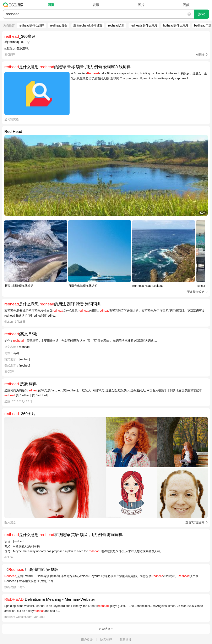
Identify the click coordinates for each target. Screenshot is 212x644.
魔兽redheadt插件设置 (88, 25)
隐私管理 (106, 640)
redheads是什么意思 (144, 25)
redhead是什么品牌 (31, 25)
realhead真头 (59, 25)
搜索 (201, 14)
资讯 (96, 5)
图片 (141, 5)
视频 (186, 5)
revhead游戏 (116, 25)
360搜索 (14, 5)
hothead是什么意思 (176, 25)
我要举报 (125, 640)
